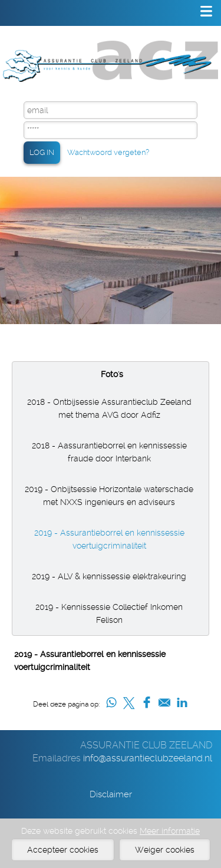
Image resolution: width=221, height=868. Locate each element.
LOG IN (42, 152)
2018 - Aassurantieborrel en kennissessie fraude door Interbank (109, 452)
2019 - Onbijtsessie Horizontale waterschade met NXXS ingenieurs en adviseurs (109, 496)
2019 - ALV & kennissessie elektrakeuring (109, 576)
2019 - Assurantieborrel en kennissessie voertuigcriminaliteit (109, 539)
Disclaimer (111, 794)
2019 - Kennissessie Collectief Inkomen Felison (109, 613)
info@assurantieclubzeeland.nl (148, 758)
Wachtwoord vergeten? (108, 152)
